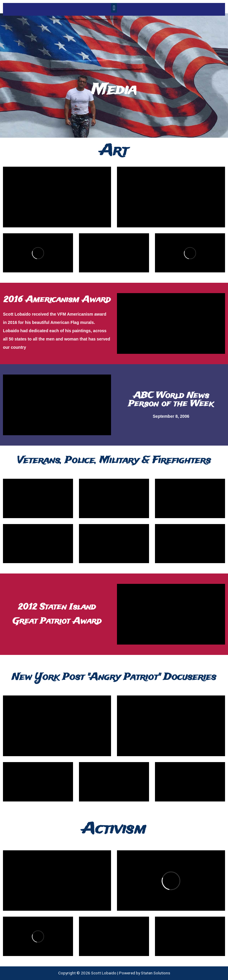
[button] (114, 8)
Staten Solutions (156, 973)
